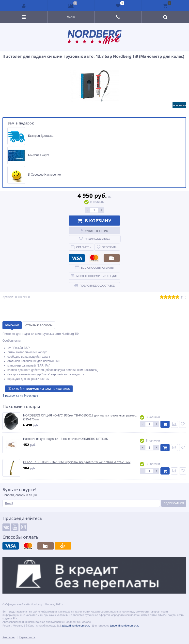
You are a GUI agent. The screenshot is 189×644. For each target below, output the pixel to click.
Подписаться (174, 503)
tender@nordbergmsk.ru (125, 626)
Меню (71, 17)
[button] (20, 396)
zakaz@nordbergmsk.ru (76, 626)
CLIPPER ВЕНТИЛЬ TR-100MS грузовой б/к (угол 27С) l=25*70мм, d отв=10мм (77, 462)
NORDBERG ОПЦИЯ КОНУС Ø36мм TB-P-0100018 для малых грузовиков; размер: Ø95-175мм (80, 417)
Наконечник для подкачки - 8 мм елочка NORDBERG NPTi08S (66, 439)
